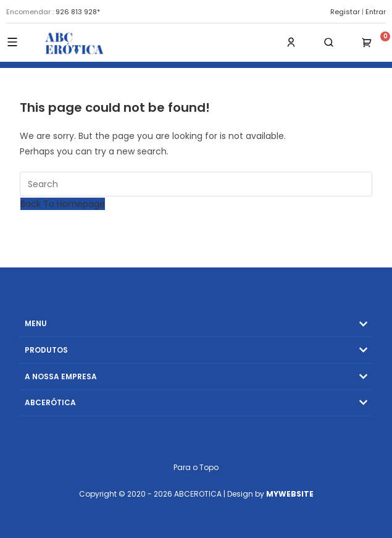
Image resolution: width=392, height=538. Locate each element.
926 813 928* (78, 12)
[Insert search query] (196, 184)
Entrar (376, 12)
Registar (345, 12)
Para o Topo (196, 467)
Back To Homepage (63, 204)
